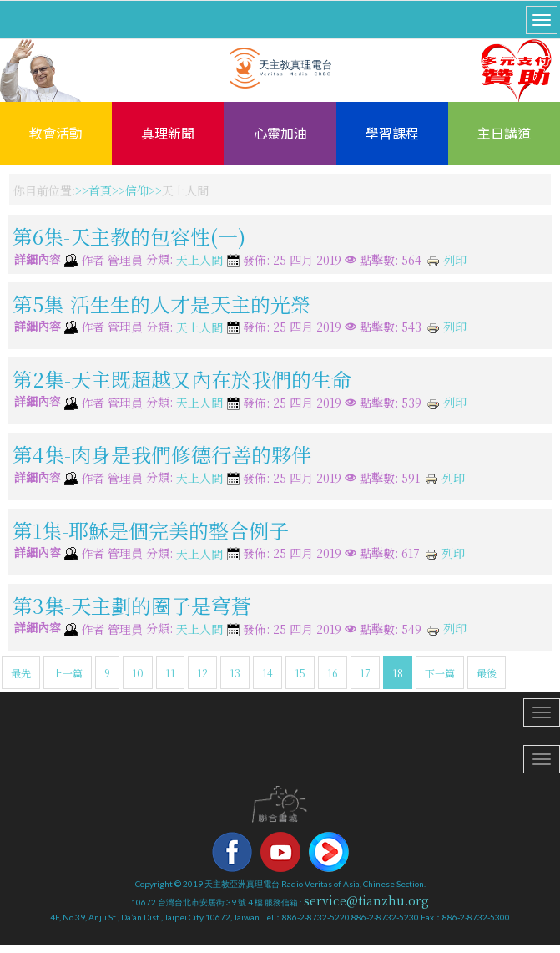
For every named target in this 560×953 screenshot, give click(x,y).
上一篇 (68, 673)
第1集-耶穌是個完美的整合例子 (151, 529)
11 (170, 673)
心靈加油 (280, 133)
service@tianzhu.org (366, 900)
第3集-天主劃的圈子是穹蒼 (132, 605)
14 (267, 673)
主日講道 (504, 133)
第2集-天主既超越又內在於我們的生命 (182, 379)
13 (235, 673)
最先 (21, 673)
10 (138, 673)
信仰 (137, 190)
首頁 (100, 190)
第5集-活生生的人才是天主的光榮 (161, 303)
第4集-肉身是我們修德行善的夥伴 (162, 454)
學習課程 (392, 133)
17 (365, 673)
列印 (446, 260)
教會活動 (56, 133)
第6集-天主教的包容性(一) (129, 236)
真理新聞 (168, 133)
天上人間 (199, 261)
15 (300, 673)
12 (202, 673)
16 (333, 673)
